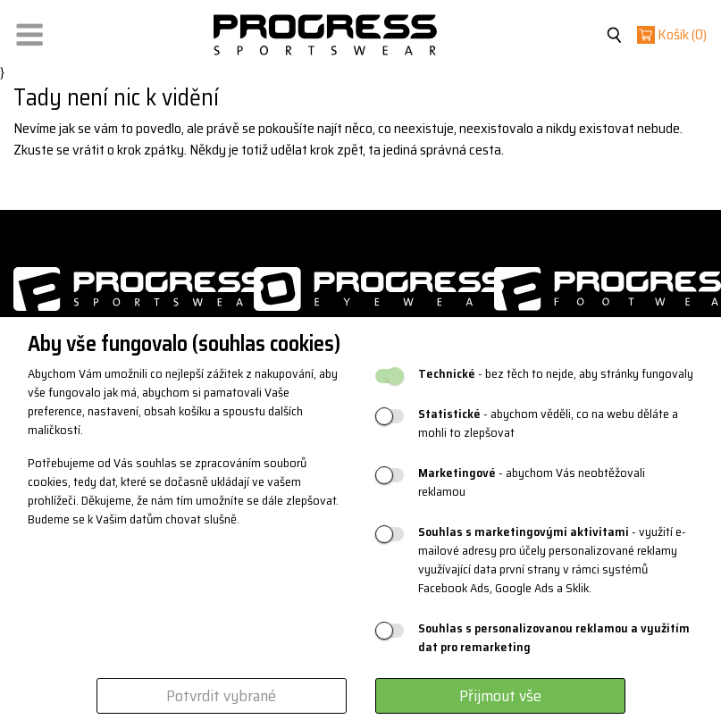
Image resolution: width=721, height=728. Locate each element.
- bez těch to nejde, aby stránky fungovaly (556, 374)
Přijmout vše (500, 696)
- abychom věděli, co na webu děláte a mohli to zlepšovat (548, 423)
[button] (29, 31)
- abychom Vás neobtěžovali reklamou (532, 482)
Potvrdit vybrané (221, 696)
